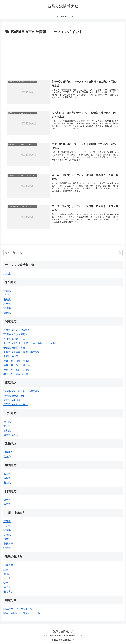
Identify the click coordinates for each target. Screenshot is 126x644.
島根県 (7, 478)
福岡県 (7, 522)
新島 (6, 570)
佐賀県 (7, 526)
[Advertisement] (63, 55)
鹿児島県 (8, 544)
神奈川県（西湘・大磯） (17, 370)
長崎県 (7, 535)
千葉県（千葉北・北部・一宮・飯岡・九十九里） (30, 343)
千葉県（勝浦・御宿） (16, 348)
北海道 (7, 274)
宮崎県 (7, 530)
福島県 (7, 313)
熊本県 (7, 539)
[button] (120, 253)
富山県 (7, 426)
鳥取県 (7, 474)
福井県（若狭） (12, 435)
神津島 (7, 574)
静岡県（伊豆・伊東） (16, 396)
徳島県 (7, 500)
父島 (6, 583)
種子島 (7, 587)
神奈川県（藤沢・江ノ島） (18, 365)
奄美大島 (8, 592)
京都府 (7, 457)
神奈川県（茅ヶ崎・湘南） (18, 374)
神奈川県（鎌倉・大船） (17, 361)
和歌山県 (8, 452)
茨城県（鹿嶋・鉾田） (16, 339)
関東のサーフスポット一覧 (18, 609)
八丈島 (7, 578)
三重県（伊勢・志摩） (16, 405)
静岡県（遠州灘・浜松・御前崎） (22, 391)
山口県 (7, 483)
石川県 (7, 431)
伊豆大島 (8, 565)
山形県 (7, 300)
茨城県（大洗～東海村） (17, 334)
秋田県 (7, 295)
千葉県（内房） (12, 357)
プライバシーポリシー (73, 635)
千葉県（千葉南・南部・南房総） (22, 352)
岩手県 (7, 304)
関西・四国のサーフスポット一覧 (22, 613)
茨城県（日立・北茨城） (17, 330)
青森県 (7, 291)
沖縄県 (7, 548)
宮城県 (7, 308)
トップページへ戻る (52, 635)
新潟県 (7, 422)
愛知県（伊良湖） (13, 400)
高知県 (7, 504)
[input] (63, 253)
